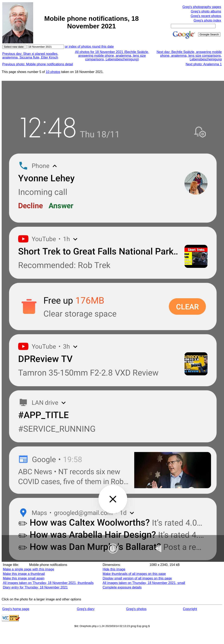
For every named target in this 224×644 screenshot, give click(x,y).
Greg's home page (16, 609)
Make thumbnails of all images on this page (134, 574)
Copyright (190, 609)
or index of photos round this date (89, 47)
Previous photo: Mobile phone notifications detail (38, 64)
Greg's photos (136, 609)
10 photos (53, 72)
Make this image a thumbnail (24, 574)
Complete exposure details (122, 587)
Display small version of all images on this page (137, 578)
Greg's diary (86, 609)
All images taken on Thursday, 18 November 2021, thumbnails (48, 583)
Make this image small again (24, 578)
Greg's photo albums (206, 11)
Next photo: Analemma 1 (204, 64)
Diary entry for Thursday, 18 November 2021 (35, 587)
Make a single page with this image (29, 569)
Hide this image (114, 569)
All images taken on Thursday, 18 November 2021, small (144, 583)
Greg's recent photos (206, 16)
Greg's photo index (207, 20)
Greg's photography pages (202, 7)
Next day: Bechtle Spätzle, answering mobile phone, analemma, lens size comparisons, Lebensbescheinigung (189, 56)
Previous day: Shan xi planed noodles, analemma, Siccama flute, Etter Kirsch (30, 56)
